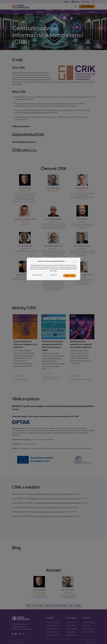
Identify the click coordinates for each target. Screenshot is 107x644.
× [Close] (74, 262)
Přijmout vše (70, 276)
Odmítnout (54, 275)
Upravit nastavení (37, 275)
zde (55, 271)
